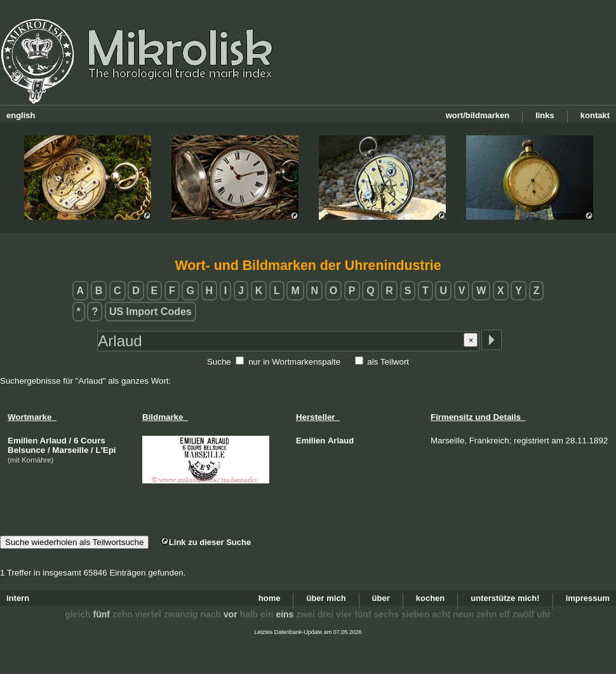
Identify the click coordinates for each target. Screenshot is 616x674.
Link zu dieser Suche (206, 542)
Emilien (311, 441)
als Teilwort (388, 362)
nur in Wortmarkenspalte (294, 362)
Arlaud (341, 441)
